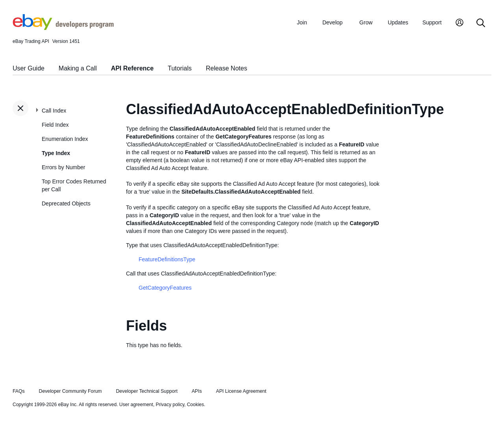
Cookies (195, 405)
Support (432, 22)
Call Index (54, 111)
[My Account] (460, 23)
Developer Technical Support (146, 391)
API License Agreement (241, 391)
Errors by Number (63, 167)
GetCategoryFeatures (165, 288)
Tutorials (180, 68)
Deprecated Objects (66, 203)
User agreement (136, 405)
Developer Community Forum (70, 391)
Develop (333, 22)
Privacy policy (170, 405)
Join (302, 22)
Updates (398, 22)
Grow (366, 22)
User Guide (29, 68)
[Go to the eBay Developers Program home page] (63, 28)
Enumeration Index (65, 139)
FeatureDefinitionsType (167, 259)
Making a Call (78, 68)
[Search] (481, 23)
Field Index (55, 125)
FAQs (19, 391)
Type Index (56, 153)
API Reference (132, 68)
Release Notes (227, 68)
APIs (197, 391)
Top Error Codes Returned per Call (74, 185)
